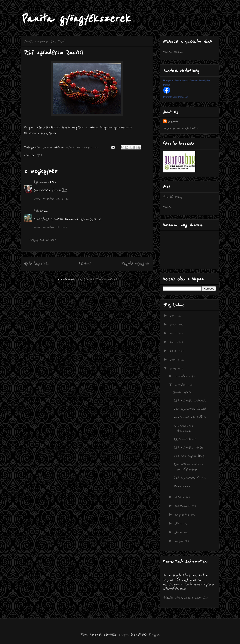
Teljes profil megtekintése (181, 128)
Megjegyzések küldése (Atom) (97, 279)
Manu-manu (182, 486)
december (182, 376)
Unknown (173, 122)
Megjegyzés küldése (43, 240)
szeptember (183, 506)
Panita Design (173, 52)
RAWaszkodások (185, 439)
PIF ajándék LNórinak (190, 401)
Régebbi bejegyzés (135, 264)
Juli (36, 211)
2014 (174, 316)
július (179, 523)
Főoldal (85, 264)
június (180, 532)
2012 (174, 333)
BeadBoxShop (173, 197)
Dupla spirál (183, 392)
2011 (174, 342)
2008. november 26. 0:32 (50, 227)
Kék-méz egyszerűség (189, 456)
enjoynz (124, 635)
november (182, 385)
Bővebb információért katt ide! (186, 598)
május (180, 541)
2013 (174, 324)
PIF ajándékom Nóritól (190, 478)
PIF (40, 155)
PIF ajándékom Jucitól (190, 409)
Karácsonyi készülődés (190, 417)
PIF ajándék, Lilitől (188, 448)
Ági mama (41, 182)
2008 (174, 368)
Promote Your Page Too (176, 97)
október (181, 497)
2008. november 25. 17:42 (51, 199)
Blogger (154, 635)
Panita (168, 207)
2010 (174, 351)
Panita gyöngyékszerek (75, 19)
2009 (174, 360)
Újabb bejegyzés (37, 264)
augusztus (183, 515)
